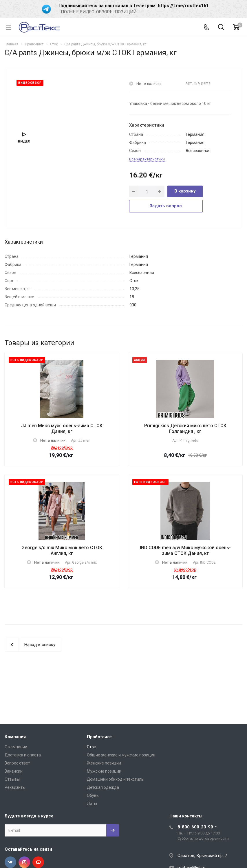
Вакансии (14, 771)
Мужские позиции (104, 771)
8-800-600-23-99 (195, 827)
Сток (91, 747)
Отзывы (12, 779)
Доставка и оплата (23, 755)
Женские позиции (104, 763)
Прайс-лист (99, 737)
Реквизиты (15, 787)
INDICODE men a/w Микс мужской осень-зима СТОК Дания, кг (185, 550)
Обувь (93, 795)
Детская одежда (103, 787)
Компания (15, 737)
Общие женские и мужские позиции (121, 755)
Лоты (92, 804)
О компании (16, 747)
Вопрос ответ (17, 763)
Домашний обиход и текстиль (115, 779)
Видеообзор (62, 447)
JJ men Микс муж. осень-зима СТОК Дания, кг (62, 429)
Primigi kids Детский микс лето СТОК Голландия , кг (185, 429)
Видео (24, 141)
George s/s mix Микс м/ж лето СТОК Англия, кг (62, 550)
